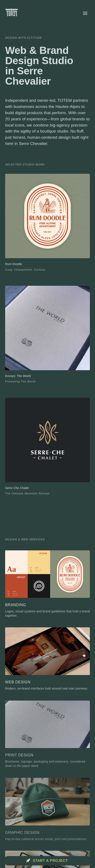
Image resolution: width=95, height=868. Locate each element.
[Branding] (47, 584)
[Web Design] (47, 660)
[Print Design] (47, 736)
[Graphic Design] (47, 811)
